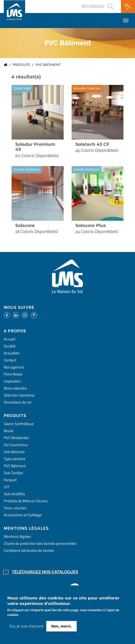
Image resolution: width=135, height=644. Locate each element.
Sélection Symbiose (19, 395)
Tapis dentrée (15, 459)
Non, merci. (62, 627)
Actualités (12, 353)
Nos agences (14, 367)
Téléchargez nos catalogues (45, 572)
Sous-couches (15, 508)
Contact (10, 360)
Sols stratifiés (14, 494)
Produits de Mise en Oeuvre (26, 501)
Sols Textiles (13, 473)
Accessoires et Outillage (23, 515)
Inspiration (12, 381)
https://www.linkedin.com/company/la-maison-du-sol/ (16, 315)
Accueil (6, 65)
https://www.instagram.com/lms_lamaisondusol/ (25, 315)
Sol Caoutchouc (16, 445)
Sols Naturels (14, 452)
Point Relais (13, 374)
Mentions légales (17, 536)
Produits (21, 65)
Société (10, 346)
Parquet (10, 480)
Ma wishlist (128, 7)
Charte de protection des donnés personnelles (40, 543)
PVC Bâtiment (15, 466)
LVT (7, 487)
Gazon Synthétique (19, 424)
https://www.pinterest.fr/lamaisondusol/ (34, 315)
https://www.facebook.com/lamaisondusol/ (7, 315)
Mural (8, 431)
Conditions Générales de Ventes (29, 550)
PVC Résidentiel (16, 438)
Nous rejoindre (15, 388)
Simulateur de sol (17, 402)
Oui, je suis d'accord (26, 627)
